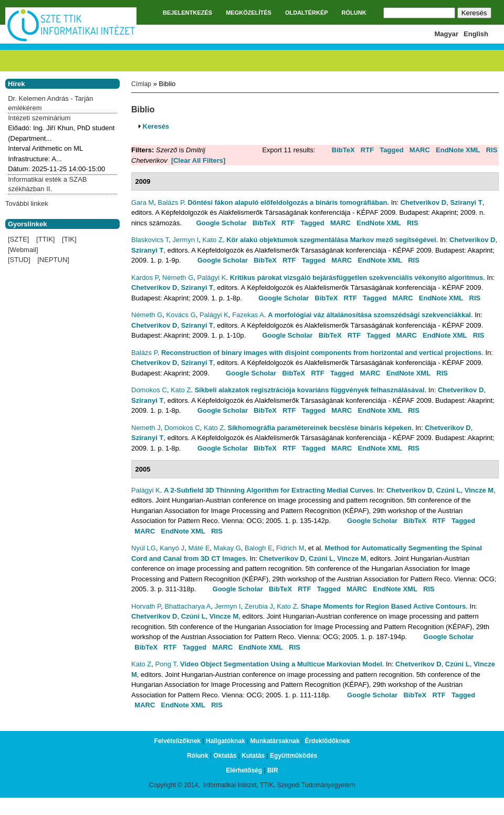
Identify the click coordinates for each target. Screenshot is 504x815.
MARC (420, 150)
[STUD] (19, 260)
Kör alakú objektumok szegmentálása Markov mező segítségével (331, 240)
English (476, 34)
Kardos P (145, 278)
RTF (367, 150)
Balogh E (259, 548)
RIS (492, 150)
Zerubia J (259, 606)
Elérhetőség (244, 770)
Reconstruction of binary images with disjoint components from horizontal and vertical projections (321, 353)
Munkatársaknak (275, 741)
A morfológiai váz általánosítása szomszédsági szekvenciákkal (369, 315)
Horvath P (146, 606)
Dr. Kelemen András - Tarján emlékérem (50, 103)
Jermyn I (186, 240)
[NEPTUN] (53, 260)
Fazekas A (248, 315)
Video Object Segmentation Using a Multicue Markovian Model (281, 664)
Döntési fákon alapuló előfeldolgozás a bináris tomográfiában (287, 202)
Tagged (391, 150)
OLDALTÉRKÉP (307, 13)
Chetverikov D (423, 202)
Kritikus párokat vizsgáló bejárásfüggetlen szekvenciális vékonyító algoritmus (357, 278)
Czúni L (449, 490)
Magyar (447, 34)
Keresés (156, 126)
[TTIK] (45, 239)
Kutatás (253, 756)
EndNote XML (458, 150)
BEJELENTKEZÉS (187, 13)
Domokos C (149, 390)
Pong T (166, 664)
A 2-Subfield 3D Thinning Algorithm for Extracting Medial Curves (268, 490)
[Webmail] (23, 250)
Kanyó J (172, 548)
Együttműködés (293, 756)
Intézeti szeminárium (39, 118)
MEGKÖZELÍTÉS (249, 13)
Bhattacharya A (187, 606)
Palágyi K (212, 278)
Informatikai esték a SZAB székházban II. (47, 184)
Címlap (141, 84)
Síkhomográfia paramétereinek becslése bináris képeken (320, 428)
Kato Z (213, 240)
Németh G (178, 278)
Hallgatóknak (225, 741)
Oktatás (225, 756)
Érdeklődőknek (327, 741)
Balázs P (171, 202)
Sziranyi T (466, 202)
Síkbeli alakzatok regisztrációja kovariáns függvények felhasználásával (310, 390)
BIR (273, 770)
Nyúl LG (144, 548)
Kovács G (181, 315)
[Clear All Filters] (198, 160)
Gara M (143, 202)
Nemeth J (146, 428)
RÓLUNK (354, 13)
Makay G (227, 548)
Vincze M (479, 490)
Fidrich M (290, 548)
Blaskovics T (150, 240)
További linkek (27, 203)
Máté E (199, 548)
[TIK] (69, 239)
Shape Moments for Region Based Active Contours (383, 606)
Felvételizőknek (178, 741)
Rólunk (198, 756)
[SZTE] (18, 239)
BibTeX (343, 150)
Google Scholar (222, 223)
